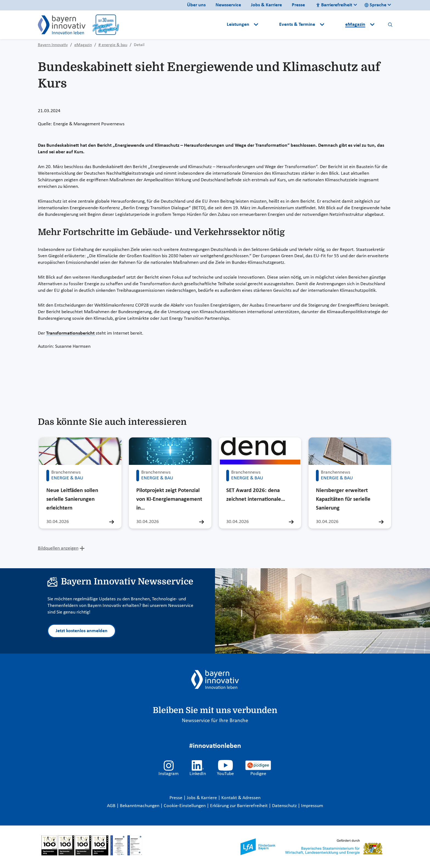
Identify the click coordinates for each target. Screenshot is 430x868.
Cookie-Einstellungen (185, 806)
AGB (112, 806)
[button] (269, 25)
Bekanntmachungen (140, 806)
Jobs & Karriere (266, 5)
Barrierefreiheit (334, 5)
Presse (298, 5)
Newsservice (228, 5)
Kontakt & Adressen (241, 798)
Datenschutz (285, 806)
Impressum (312, 806)
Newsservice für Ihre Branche (215, 721)
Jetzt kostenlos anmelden (82, 631)
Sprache (375, 5)
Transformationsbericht (71, 333)
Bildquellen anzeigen (58, 548)
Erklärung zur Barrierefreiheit (239, 806)
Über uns (196, 5)
